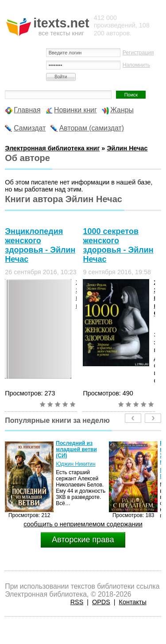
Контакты (133, 602)
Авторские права (83, 540)
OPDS (101, 602)
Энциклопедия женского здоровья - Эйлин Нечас (40, 245)
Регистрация (138, 53)
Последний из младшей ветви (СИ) (76, 449)
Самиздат (30, 128)
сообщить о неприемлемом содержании (83, 524)
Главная (27, 110)
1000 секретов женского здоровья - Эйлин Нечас (118, 245)
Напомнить (136, 65)
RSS (77, 602)
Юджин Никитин (75, 464)
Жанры (122, 110)
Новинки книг (75, 110)
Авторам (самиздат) (92, 128)
